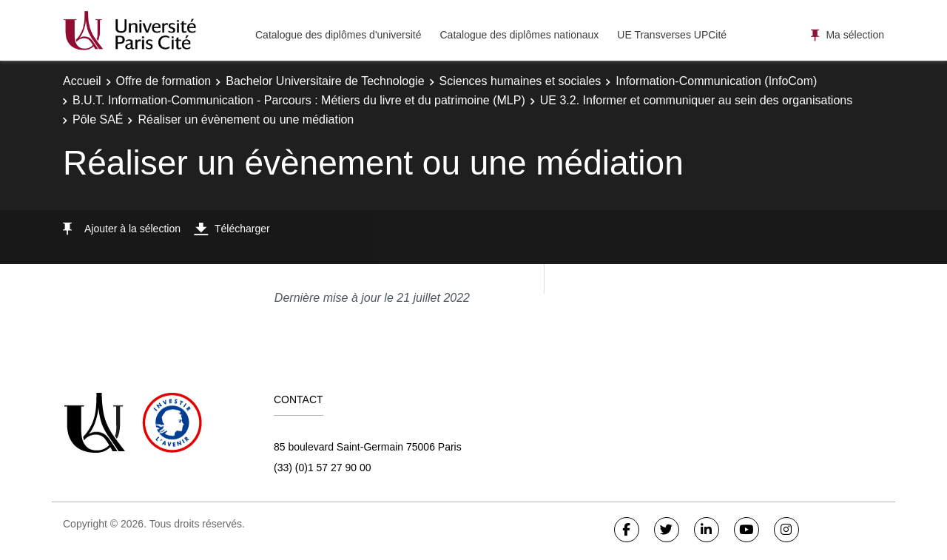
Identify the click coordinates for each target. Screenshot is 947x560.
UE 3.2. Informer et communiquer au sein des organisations (696, 100)
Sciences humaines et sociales (520, 81)
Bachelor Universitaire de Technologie (325, 81)
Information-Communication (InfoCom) (716, 81)
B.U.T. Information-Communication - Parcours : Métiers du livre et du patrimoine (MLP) (299, 100)
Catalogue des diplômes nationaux (519, 35)
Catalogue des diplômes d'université (338, 35)
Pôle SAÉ (98, 119)
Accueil (82, 81)
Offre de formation (164, 81)
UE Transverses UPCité (672, 35)
